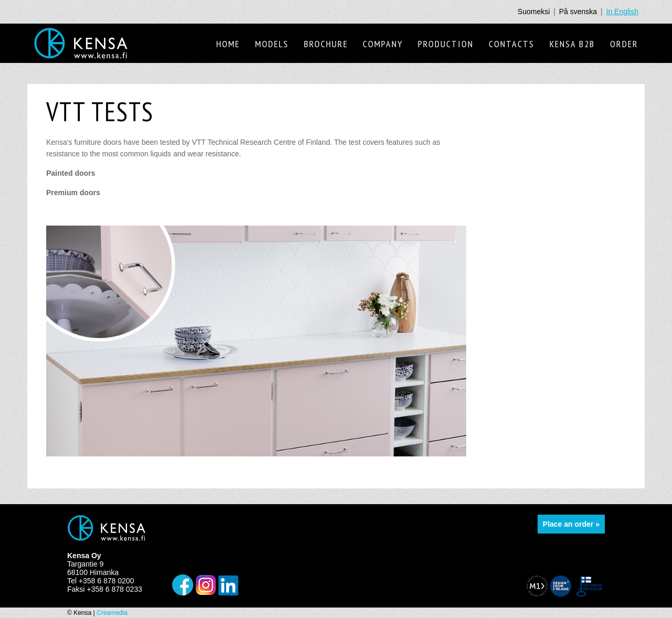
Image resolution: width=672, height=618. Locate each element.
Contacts (512, 44)
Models (272, 44)
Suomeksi (534, 12)
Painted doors (72, 173)
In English (622, 12)
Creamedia (112, 613)
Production (446, 44)
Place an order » (571, 524)
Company (383, 44)
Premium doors (74, 193)
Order (624, 44)
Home (228, 44)
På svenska (578, 12)
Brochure (326, 44)
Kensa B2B (572, 44)
